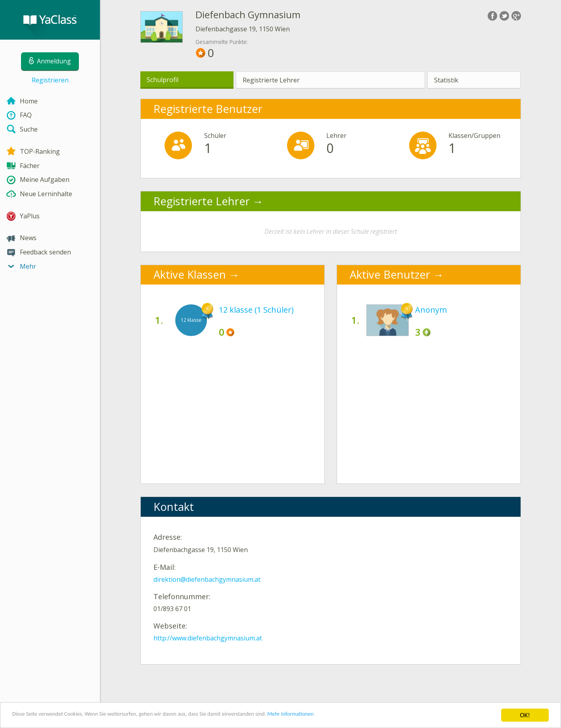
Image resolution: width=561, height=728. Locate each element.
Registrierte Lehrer (271, 80)
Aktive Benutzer (390, 274)
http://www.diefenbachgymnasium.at (208, 638)
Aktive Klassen (190, 274)
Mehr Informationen (348, 716)
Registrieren (50, 80)
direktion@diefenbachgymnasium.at (207, 579)
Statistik (446, 80)
